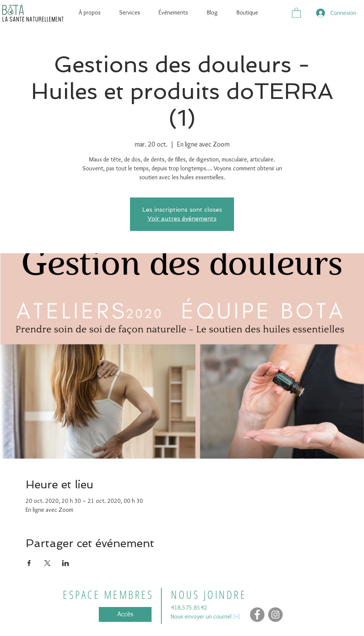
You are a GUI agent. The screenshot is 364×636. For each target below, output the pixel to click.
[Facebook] (257, 615)
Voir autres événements (182, 219)
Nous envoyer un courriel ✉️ (206, 616)
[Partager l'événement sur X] (47, 563)
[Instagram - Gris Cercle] (275, 615)
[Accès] (125, 614)
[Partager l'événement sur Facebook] (29, 563)
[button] (296, 12)
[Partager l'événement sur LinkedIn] (66, 563)
